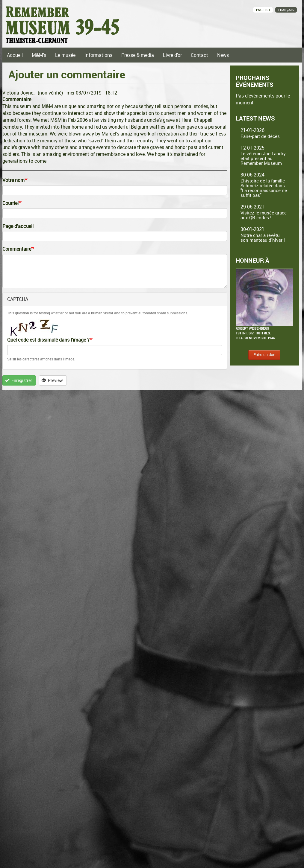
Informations (98, 55)
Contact (199, 55)
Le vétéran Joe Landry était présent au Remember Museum (263, 158)
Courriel (10, 203)
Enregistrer (19, 380)
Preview (52, 380)
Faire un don (264, 355)
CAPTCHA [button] (18, 299)
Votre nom (13, 180)
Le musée (65, 55)
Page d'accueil (18, 226)
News (223, 55)
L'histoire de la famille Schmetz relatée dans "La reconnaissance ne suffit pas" (264, 188)
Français (286, 10)
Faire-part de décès (260, 136)
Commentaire (17, 249)
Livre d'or (172, 55)
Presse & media (138, 55)
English (263, 10)
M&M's (39, 55)
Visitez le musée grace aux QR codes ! (264, 215)
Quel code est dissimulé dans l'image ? (48, 340)
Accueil (15, 55)
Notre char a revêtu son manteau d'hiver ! (263, 237)
